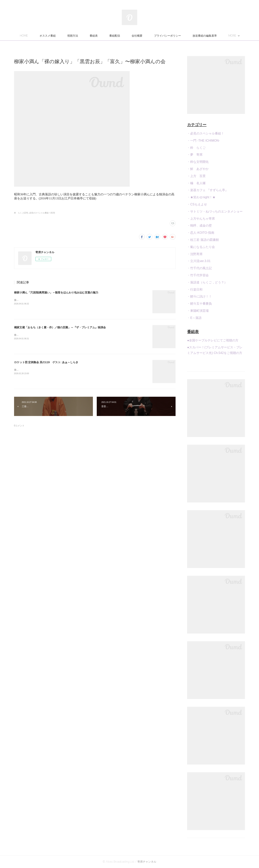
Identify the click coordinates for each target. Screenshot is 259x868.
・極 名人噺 (196, 183)
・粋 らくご (196, 148)
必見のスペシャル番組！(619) (42, 213)
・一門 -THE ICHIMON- (203, 141)
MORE (214, 36)
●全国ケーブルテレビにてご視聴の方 (213, 340)
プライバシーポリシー (185, 36)
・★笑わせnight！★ (201, 197)
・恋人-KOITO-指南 (201, 233)
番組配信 (133, 36)
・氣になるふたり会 (201, 247)
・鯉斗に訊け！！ (199, 296)
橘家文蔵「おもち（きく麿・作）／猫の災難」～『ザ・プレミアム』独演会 (60, 327)
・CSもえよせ (197, 204)
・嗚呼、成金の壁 (199, 226)
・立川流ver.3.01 (199, 261)
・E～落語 (194, 318)
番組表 (112, 36)
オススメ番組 (66, 36)
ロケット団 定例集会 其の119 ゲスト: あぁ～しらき (46, 362)
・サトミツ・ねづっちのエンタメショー (215, 211)
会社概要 (155, 36)
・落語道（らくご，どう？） (207, 282)
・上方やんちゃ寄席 (201, 219)
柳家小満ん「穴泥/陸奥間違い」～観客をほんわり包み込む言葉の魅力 (56, 292)
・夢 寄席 (195, 155)
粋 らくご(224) (21, 213)
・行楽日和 (195, 289)
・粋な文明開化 (198, 162)
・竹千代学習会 (198, 275)
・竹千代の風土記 (199, 268)
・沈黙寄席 (195, 254)
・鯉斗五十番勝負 (199, 304)
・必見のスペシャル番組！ (206, 133)
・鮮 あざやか (198, 169)
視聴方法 (91, 36)
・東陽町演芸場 (198, 311)
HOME (42, 36)
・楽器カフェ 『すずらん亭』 (208, 190)
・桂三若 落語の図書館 (203, 240)
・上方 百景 (196, 176)
